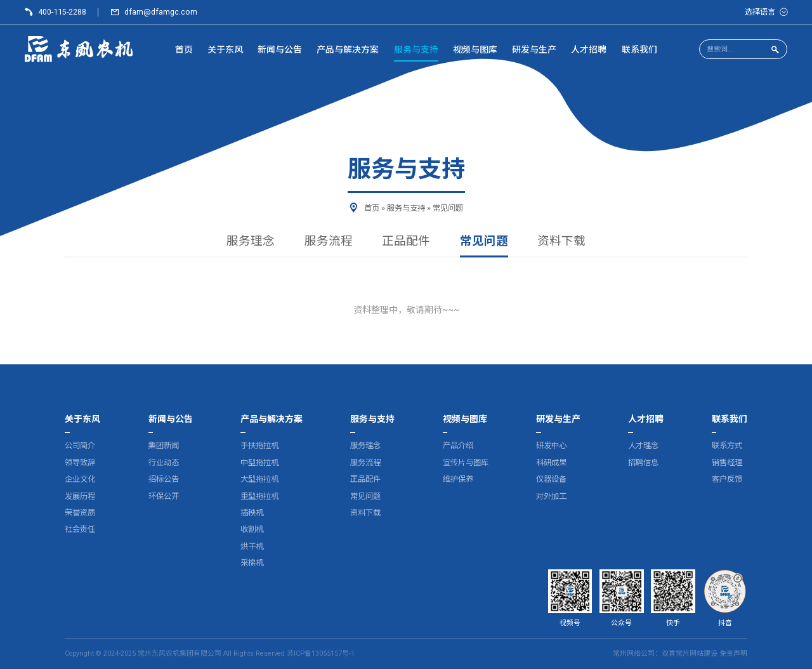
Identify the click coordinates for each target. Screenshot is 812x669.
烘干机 (252, 546)
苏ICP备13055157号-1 (321, 653)
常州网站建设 (697, 653)
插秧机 (252, 513)
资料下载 (561, 242)
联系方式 (727, 445)
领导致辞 (80, 462)
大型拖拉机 (259, 479)
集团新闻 (164, 445)
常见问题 (484, 242)
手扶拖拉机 (259, 445)
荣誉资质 (80, 513)
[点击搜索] (775, 50)
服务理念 (251, 242)
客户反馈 (727, 479)
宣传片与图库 (466, 462)
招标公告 (164, 479)
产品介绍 (458, 445)
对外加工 (551, 496)
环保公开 (164, 496)
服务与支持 (406, 208)
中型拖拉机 (259, 462)
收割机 (252, 529)
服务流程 (329, 242)
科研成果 (551, 462)
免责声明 (733, 653)
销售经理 (727, 462)
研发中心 (551, 445)
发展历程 (80, 496)
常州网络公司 (634, 653)
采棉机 (252, 563)
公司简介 (80, 445)
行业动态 (164, 462)
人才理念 (643, 445)
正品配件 (406, 242)
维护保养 (458, 479)
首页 (372, 208)
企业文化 (80, 479)
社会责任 (80, 529)
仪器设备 (551, 479)
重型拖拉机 (259, 496)
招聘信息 (643, 462)
